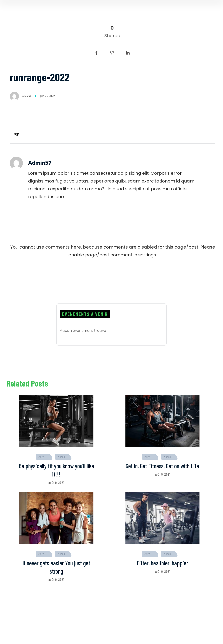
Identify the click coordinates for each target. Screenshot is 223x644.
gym (42, 457)
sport (62, 457)
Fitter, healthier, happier (162, 563)
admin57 (26, 96)
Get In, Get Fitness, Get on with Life (162, 466)
